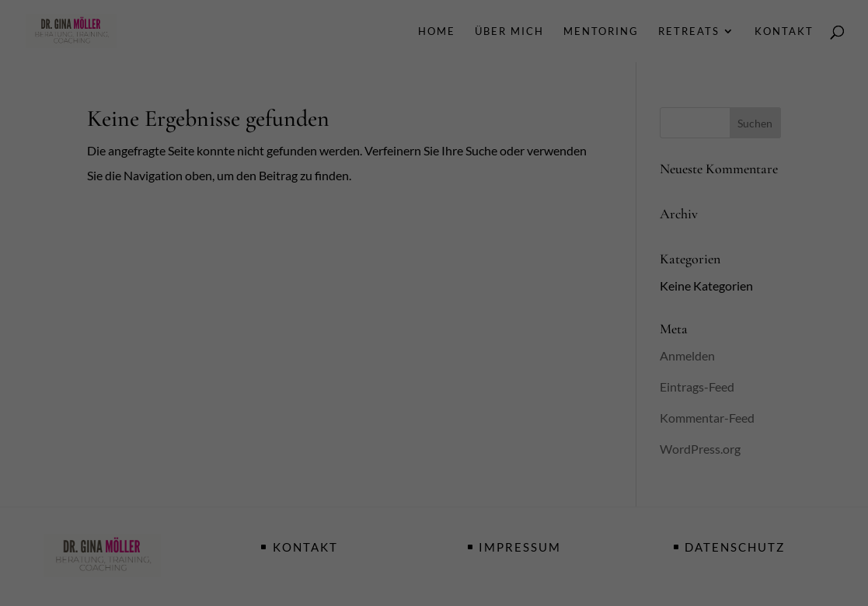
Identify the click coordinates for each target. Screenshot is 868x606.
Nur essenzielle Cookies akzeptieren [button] (434, 448)
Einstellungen (265, 266)
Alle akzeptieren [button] (434, 356)
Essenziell (267, 301)
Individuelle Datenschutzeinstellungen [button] (434, 494)
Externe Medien (577, 301)
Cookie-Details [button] (364, 528)
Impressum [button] (513, 528)
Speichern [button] (434, 402)
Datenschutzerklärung (337, 251)
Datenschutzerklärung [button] (443, 528)
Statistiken (414, 301)
